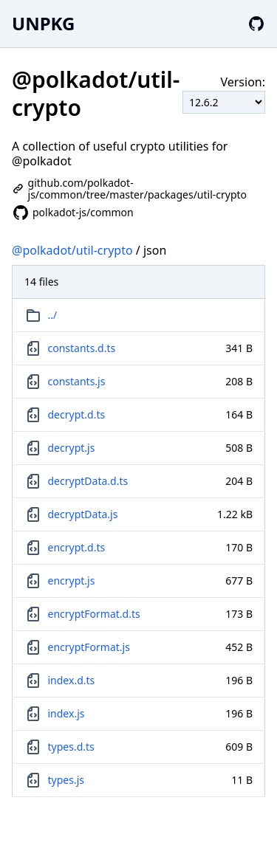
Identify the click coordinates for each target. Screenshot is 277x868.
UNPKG (43, 23)
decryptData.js (83, 514)
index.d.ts (72, 680)
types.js (66, 780)
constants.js (77, 381)
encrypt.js (72, 581)
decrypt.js (72, 448)
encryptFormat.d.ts (94, 614)
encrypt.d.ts (77, 547)
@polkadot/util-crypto (72, 250)
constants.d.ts (82, 348)
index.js (66, 713)
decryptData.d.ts (88, 481)
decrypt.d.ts (77, 414)
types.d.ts (71, 747)
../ (53, 315)
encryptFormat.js (89, 647)
